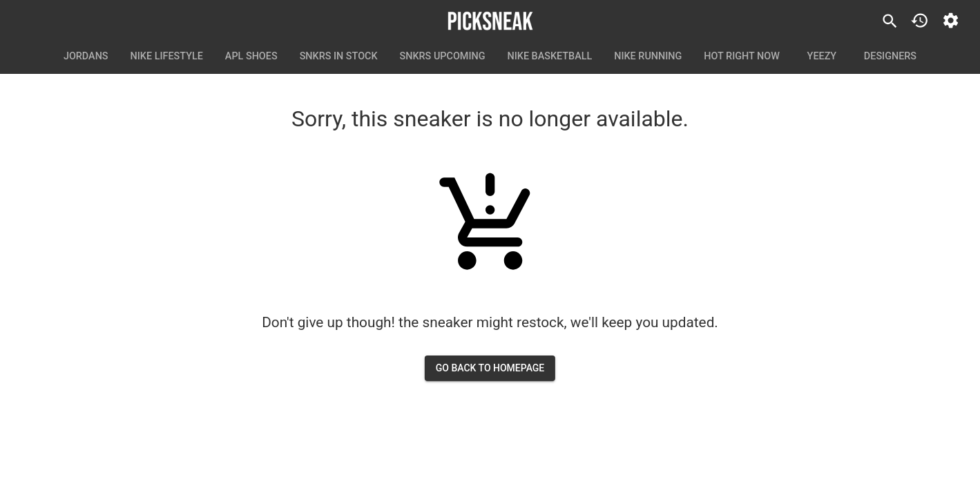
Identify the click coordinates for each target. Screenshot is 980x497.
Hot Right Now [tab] (742, 57)
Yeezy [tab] (822, 57)
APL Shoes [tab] (251, 57)
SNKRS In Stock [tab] (339, 57)
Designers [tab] (890, 57)
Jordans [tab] (86, 57)
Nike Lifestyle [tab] (167, 57)
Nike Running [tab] (648, 57)
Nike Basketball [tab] (550, 57)
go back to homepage (490, 368)
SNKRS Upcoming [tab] (443, 57)
